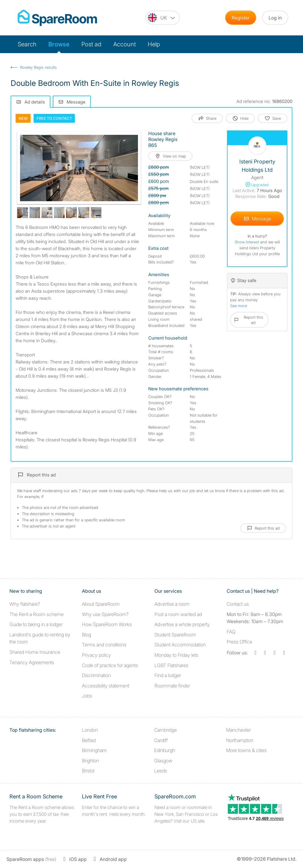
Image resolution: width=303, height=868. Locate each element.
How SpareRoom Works (107, 624)
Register (241, 18)
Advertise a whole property (182, 624)
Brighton (90, 761)
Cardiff (161, 740)
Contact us (238, 604)
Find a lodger (168, 675)
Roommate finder (172, 686)
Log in (275, 18)
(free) (31, 859)
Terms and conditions (104, 645)
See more (239, 306)
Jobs (87, 696)
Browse (59, 44)
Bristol (88, 771)
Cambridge (166, 730)
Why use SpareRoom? (105, 614)
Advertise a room (172, 604)
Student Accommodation (180, 645)
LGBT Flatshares (171, 665)
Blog (87, 635)
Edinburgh (165, 750)
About (101, 604)
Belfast (89, 740)
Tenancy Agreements (32, 662)
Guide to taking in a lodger (36, 624)
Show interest (247, 242)
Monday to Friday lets (176, 655)
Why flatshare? (25, 604)
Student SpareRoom (175, 635)
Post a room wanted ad (178, 614)
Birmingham (94, 750)
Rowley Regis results (38, 67)
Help (154, 44)
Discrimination (96, 675)
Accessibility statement (106, 686)
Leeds (161, 771)
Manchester (238, 730)
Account (125, 44)
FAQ (231, 632)
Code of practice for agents (110, 665)
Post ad (91, 44)
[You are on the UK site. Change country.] (163, 18)
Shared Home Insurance (35, 652)
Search (27, 44)
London (90, 730)
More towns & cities (246, 750)
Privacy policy (97, 655)
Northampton (240, 740)
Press (239, 642)
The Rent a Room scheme (37, 614)
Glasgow (163, 761)
